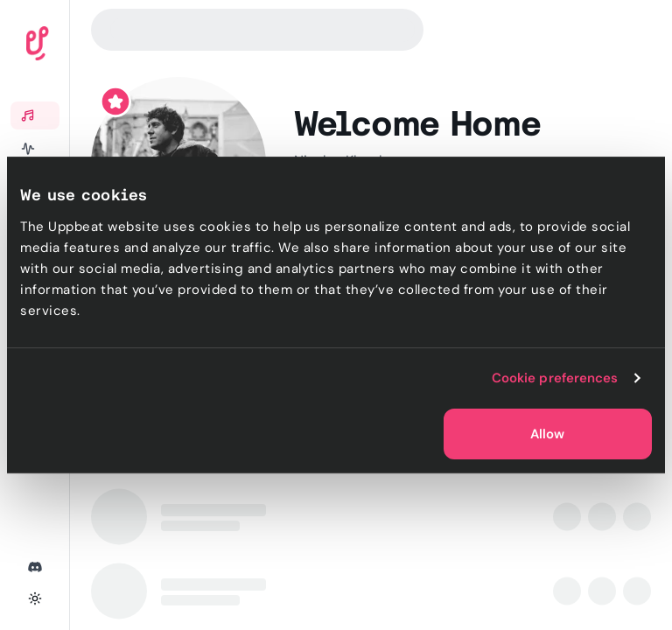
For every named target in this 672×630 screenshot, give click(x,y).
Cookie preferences (555, 378)
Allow (547, 434)
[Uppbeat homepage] (86, 47)
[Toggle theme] (35, 598)
